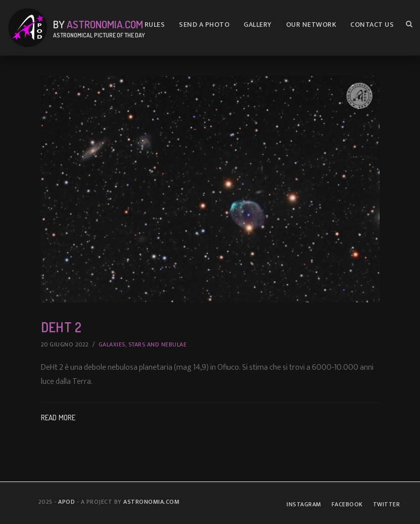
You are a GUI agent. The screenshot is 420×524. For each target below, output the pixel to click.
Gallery (258, 25)
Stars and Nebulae (158, 344)
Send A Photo (204, 25)
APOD (66, 502)
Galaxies (112, 344)
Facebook (347, 504)
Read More (58, 418)
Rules (155, 25)
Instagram (304, 504)
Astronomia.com (105, 24)
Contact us (372, 25)
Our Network (311, 25)
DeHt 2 (61, 327)
